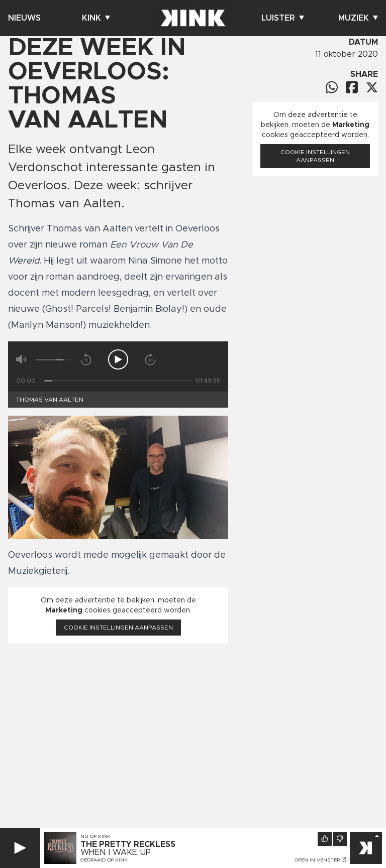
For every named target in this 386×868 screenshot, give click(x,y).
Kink (96, 18)
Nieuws (24, 18)
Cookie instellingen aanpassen (118, 628)
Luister (283, 18)
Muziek (358, 18)
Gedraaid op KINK (104, 860)
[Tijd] (118, 381)
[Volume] (54, 360)
